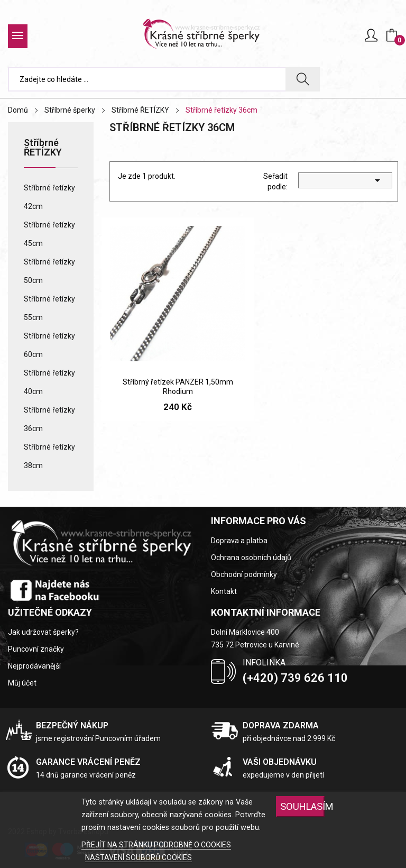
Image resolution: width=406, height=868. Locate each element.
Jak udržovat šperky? (43, 632)
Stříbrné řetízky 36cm (49, 419)
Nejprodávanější (34, 666)
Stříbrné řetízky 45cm (49, 234)
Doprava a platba (239, 541)
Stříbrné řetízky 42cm (49, 197)
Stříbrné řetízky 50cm (49, 271)
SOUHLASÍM (302, 806)
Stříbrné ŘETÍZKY (43, 148)
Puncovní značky (36, 649)
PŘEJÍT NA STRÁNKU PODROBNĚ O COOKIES (156, 845)
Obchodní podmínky (244, 574)
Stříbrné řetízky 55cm (49, 308)
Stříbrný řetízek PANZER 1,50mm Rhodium (178, 387)
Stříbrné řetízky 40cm (49, 382)
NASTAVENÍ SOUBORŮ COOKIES (139, 857)
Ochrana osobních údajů (251, 558)
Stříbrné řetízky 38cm (49, 456)
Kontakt (224, 591)
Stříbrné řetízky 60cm (49, 345)
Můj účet (22, 683)
